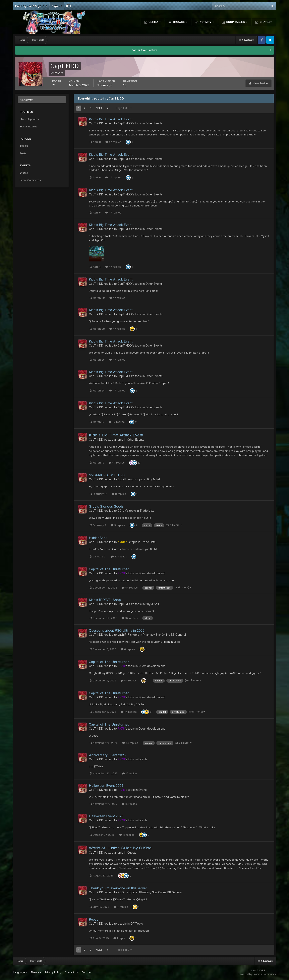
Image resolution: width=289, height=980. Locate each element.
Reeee (94, 919)
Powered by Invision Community (257, 974)
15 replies (129, 804)
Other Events (154, 123)
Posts (23, 153)
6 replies (128, 649)
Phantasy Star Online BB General (164, 635)
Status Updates (29, 119)
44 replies (130, 588)
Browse (179, 22)
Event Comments (30, 180)
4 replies (121, 907)
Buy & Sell (154, 479)
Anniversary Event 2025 (107, 755)
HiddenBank (98, 538)
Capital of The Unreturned (109, 569)
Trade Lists (147, 511)
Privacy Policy (53, 972)
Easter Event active (144, 50)
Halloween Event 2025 (106, 786)
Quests (132, 852)
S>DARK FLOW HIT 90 (107, 475)
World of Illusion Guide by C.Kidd (120, 848)
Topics (24, 146)
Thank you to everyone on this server (118, 888)
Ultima (153, 22)
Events (24, 173)
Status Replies (28, 126)
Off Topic (137, 924)
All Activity (26, 100)
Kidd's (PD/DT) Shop (105, 600)
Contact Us (71, 972)
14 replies (130, 773)
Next (99, 108)
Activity (206, 22)
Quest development (152, 573)
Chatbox (266, 22)
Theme (36, 972)
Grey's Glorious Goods (106, 506)
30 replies (119, 556)
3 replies (118, 525)
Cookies (86, 972)
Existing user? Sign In (31, 6)
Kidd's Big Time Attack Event (111, 119)
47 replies (113, 142)
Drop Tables (236, 22)
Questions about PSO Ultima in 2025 (117, 630)
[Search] (227, 6)
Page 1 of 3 (124, 108)
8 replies (119, 494)
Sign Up (57, 6)
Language (20, 972)
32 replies (130, 618)
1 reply (119, 938)
